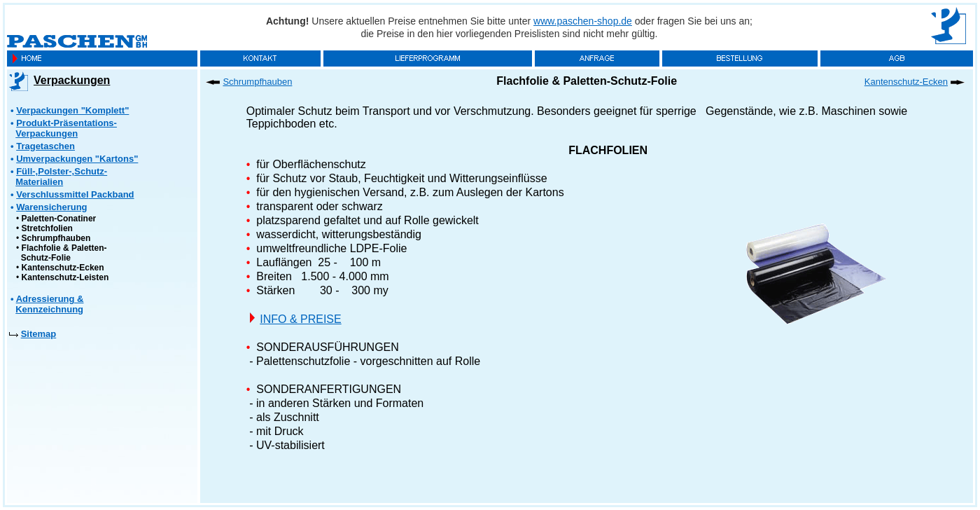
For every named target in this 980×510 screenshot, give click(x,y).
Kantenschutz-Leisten (65, 277)
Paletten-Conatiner (59, 219)
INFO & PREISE (300, 319)
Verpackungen (72, 80)
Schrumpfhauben (56, 238)
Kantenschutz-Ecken (63, 268)
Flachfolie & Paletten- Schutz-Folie (62, 253)
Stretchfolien (47, 228)
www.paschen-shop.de (583, 21)
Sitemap (39, 334)
